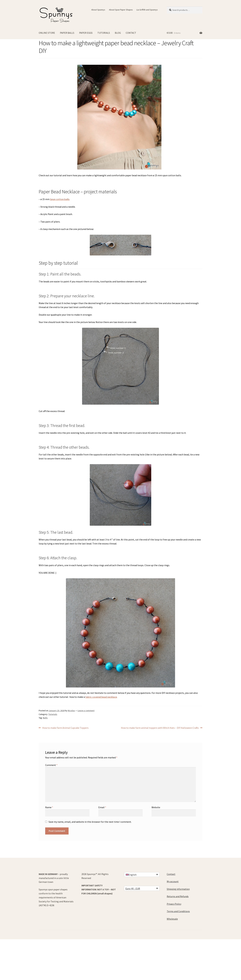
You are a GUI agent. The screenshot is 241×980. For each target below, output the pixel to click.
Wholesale (172, 919)
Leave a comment (86, 711)
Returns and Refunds (178, 896)
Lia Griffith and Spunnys (147, 10)
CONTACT (131, 33)
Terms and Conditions (178, 911)
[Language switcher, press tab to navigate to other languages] (142, 874)
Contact (171, 874)
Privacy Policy (174, 904)
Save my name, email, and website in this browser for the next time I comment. (90, 822)
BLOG (118, 33)
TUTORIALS (104, 33)
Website (156, 807)
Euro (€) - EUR (133, 888)
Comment (51, 765)
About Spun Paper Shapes (121, 10)
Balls (45, 718)
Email (102, 807)
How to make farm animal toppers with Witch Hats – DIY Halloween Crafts (160, 728)
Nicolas (71, 711)
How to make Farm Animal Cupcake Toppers (65, 728)
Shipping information (178, 889)
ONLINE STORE (47, 33)
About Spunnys (98, 10)
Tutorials (53, 714)
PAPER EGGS (86, 33)
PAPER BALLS (67, 33)
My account (173, 881)
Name (49, 807)
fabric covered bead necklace (101, 697)
